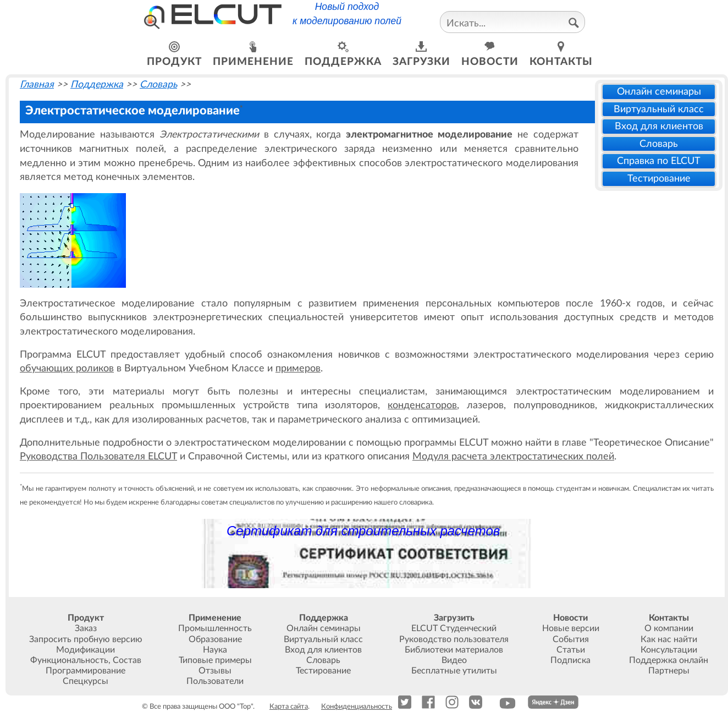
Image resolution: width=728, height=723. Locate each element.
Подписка (570, 660)
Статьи (571, 650)
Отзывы (215, 671)
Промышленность (215, 628)
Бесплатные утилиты (454, 671)
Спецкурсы (86, 681)
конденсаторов (422, 405)
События (571, 639)
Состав (127, 660)
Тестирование (659, 179)
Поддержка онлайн (669, 660)
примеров (298, 368)
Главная (37, 84)
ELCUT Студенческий (454, 628)
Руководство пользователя (454, 639)
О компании (669, 628)
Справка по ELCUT (659, 161)
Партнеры (669, 671)
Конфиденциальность (357, 706)
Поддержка (97, 84)
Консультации (669, 650)
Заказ (86, 628)
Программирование (86, 671)
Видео (454, 660)
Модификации (86, 650)
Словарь (659, 144)
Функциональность (69, 660)
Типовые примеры (215, 660)
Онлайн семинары (659, 92)
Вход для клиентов (659, 126)
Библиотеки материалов (454, 650)
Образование (215, 639)
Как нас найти (669, 639)
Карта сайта (289, 706)
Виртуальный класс (659, 109)
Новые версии (571, 628)
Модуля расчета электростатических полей (513, 456)
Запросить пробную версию (86, 639)
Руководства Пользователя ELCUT (98, 456)
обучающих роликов (67, 368)
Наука (215, 650)
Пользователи (215, 681)
